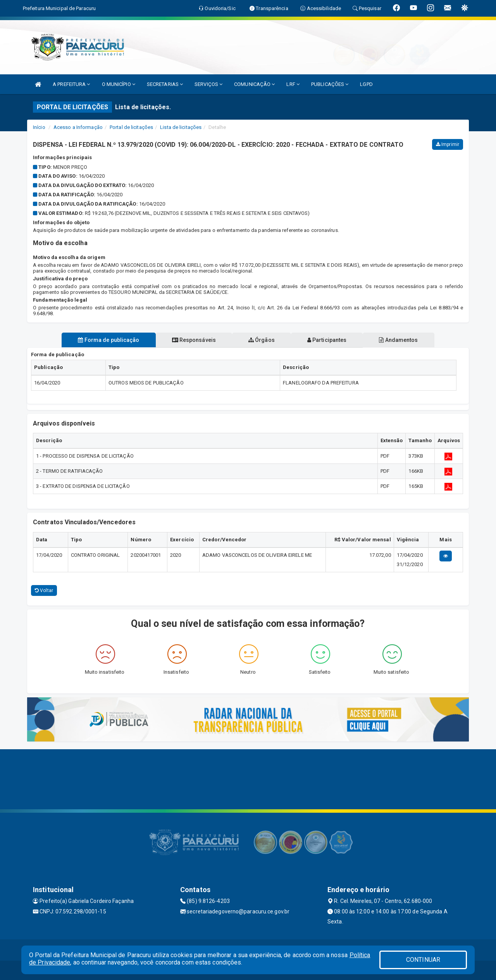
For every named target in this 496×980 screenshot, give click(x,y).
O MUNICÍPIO (119, 84)
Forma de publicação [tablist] (108, 340)
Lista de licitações (181, 127)
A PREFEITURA (71, 84)
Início (39, 127)
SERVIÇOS (208, 84)
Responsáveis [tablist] (194, 340)
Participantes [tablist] (327, 340)
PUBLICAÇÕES (330, 84)
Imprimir (448, 144)
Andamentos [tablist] (398, 340)
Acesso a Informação (78, 127)
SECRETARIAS (165, 84)
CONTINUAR (423, 960)
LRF (293, 84)
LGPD (366, 84)
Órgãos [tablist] (262, 340)
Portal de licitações (131, 127)
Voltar (44, 590)
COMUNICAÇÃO (254, 84)
